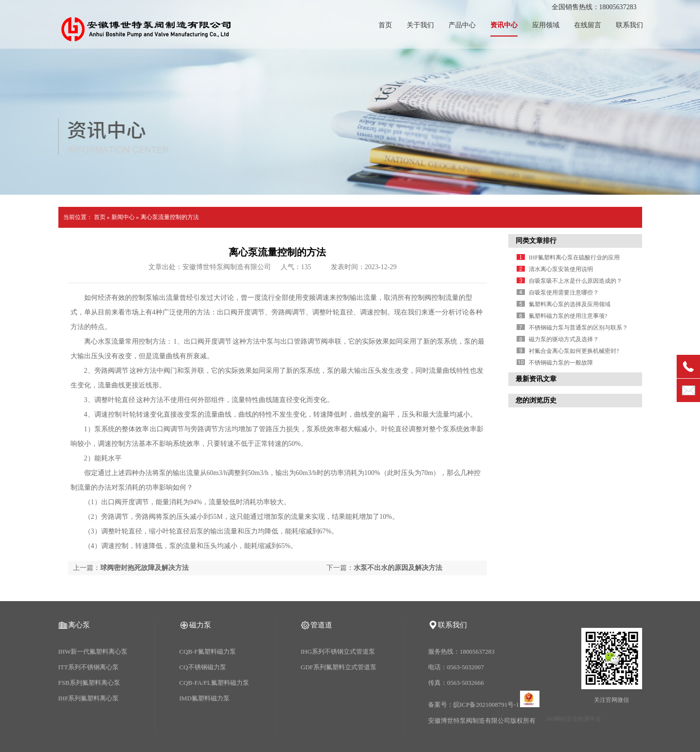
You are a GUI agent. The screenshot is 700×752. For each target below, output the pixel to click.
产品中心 (462, 25)
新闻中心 (123, 217)
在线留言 (588, 25)
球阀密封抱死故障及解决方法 (144, 568)
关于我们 (420, 25)
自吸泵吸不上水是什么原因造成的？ (575, 281)
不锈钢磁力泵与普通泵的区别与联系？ (578, 328)
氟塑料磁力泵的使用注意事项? (568, 316)
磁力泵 (200, 625)
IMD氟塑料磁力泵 (205, 698)
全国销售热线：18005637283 (594, 7)
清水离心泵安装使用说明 (561, 269)
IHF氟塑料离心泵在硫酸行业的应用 (574, 257)
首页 (385, 25)
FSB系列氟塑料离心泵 (89, 683)
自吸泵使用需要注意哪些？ (564, 293)
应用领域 (546, 25)
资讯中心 (504, 25)
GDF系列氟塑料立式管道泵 (339, 667)
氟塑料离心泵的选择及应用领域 (570, 304)
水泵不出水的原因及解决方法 (398, 568)
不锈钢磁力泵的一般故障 (561, 363)
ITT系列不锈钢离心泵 (89, 667)
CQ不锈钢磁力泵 (203, 667)
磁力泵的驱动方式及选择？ (564, 339)
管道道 (321, 625)
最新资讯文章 (536, 379)
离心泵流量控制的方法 (170, 217)
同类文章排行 (536, 241)
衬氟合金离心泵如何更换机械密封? (574, 351)
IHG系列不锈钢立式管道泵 (338, 651)
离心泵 (79, 625)
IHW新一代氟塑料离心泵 (93, 651)
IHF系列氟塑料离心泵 (89, 698)
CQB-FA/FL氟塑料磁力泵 (215, 683)
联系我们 (629, 25)
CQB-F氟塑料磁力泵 (208, 651)
